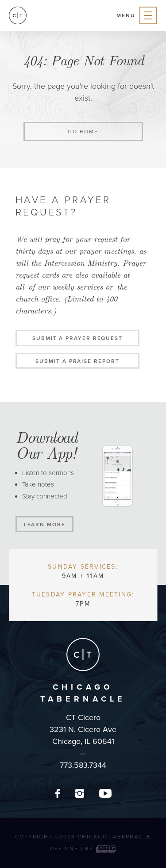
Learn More (45, 525)
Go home (83, 132)
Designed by (83, 849)
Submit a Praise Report (77, 361)
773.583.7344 (83, 765)
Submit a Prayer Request (77, 338)
